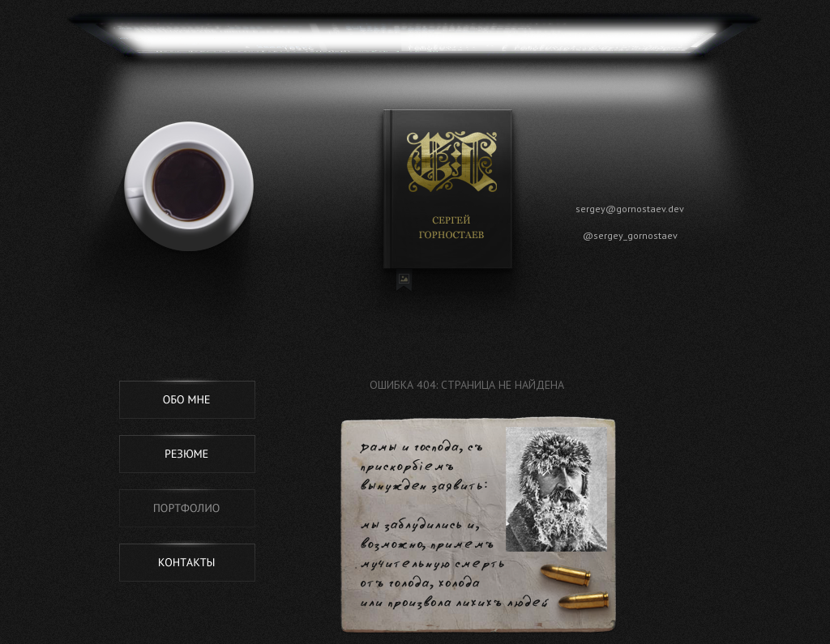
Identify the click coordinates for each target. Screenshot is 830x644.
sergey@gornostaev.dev (630, 209)
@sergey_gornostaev (630, 235)
